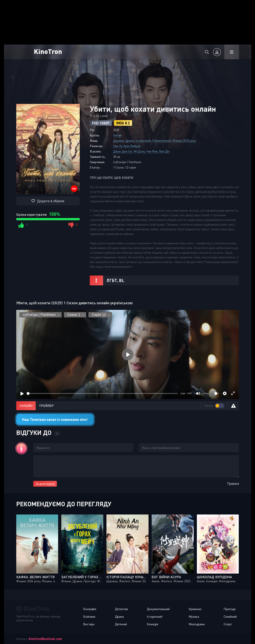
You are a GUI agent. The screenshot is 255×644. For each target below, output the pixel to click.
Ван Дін (164, 151)
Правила (233, 483)
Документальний (158, 609)
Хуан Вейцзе (132, 146)
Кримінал (195, 609)
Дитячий (121, 624)
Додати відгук (45, 484)
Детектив (121, 609)
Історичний (143, 141)
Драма (130, 141)
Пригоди (230, 609)
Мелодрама (197, 624)
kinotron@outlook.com (45, 639)
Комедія (152, 624)
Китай (117, 135)
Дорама (118, 141)
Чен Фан (152, 151)
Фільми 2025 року (184, 141)
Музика (194, 616)
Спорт (228, 624)
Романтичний (162, 141)
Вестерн (89, 624)
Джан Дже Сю (123, 151)
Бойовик (89, 616)
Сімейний (230, 616)
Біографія (90, 609)
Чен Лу (118, 146)
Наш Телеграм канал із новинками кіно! (55, 419)
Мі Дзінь (139, 151)
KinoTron (50, 51)
